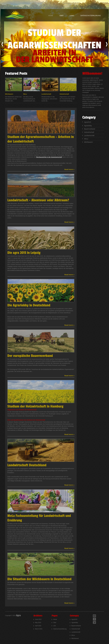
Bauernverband (90, 129)
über (61, 15)
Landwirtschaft (46, 94)
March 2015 (39, 629)
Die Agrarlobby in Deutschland (29, 305)
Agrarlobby (88, 126)
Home (55, 619)
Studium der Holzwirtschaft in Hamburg (35, 406)
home (51, 15)
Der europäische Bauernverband (30, 356)
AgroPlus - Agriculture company (16, 15)
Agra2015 (88, 122)
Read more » (69, 169)
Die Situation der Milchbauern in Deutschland (39, 579)
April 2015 (38, 626)
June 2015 (38, 619)
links (72, 15)
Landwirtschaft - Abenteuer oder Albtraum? (38, 200)
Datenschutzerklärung (91, 15)
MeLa (25, 94)
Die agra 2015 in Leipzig (24, 253)
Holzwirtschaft (64, 94)
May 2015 (38, 623)
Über (55, 623)
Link (54, 626)
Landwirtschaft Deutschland (27, 465)
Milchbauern (9, 94)
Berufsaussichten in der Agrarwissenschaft (49, 157)
